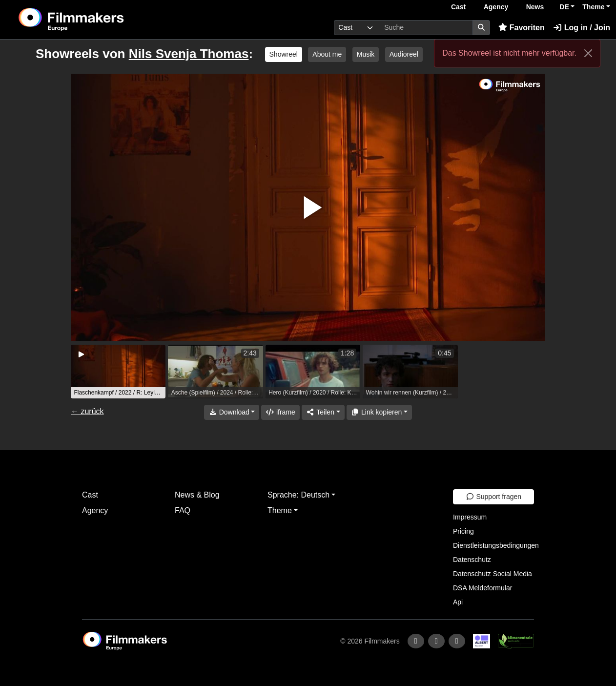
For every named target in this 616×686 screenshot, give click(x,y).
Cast (458, 7)
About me (327, 54)
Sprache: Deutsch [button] (298, 495)
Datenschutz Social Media (493, 574)
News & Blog (197, 495)
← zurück (87, 411)
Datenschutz (472, 560)
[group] (118, 372)
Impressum (470, 517)
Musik (366, 54)
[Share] (323, 412)
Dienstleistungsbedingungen (496, 545)
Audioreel (404, 54)
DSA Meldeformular (483, 588)
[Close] (588, 53)
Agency (496, 7)
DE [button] (564, 7)
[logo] (95, 20)
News (535, 7)
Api (458, 602)
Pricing (463, 531)
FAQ (183, 510)
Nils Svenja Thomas (189, 54)
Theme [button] (593, 7)
